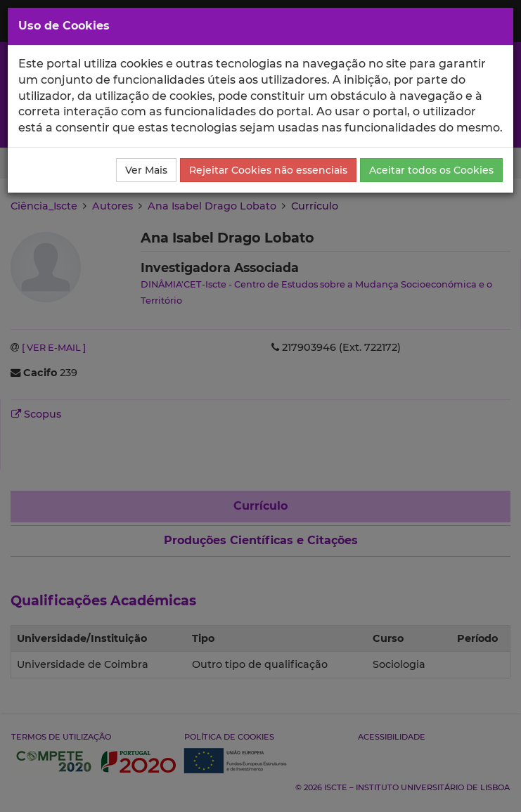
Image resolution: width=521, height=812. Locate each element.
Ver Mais (146, 170)
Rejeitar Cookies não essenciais (268, 170)
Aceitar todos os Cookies (431, 170)
